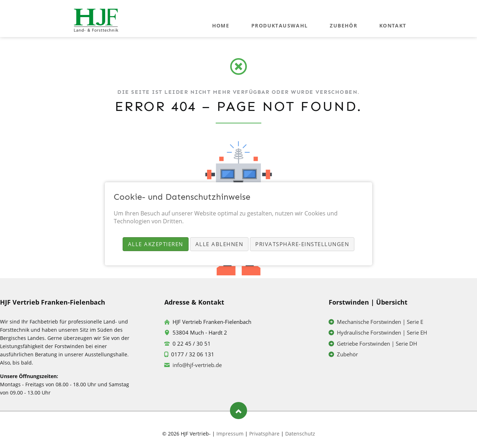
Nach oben (238, 411)
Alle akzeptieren (156, 244)
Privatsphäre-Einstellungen (302, 244)
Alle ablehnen (219, 244)
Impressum (230, 434)
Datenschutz (300, 434)
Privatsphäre (264, 434)
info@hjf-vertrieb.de (197, 365)
